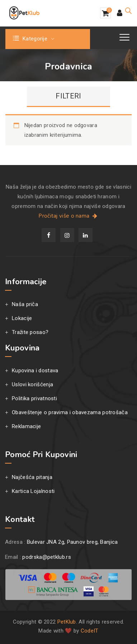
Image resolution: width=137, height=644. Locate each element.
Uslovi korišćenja (32, 384)
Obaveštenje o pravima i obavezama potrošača (70, 412)
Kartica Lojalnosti (33, 491)
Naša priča (25, 304)
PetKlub (67, 622)
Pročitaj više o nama (68, 216)
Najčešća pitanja (32, 477)
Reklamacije (26, 426)
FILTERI (68, 96)
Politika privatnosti (34, 398)
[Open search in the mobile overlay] (128, 11)
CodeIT (90, 631)
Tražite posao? (30, 332)
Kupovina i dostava (35, 371)
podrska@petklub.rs (46, 557)
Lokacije (22, 318)
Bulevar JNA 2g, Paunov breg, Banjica (72, 542)
